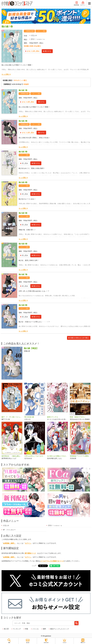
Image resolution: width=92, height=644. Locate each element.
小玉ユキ (34, 35)
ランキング (17, 629)
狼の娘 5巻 (23, 213)
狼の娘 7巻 (23, 274)
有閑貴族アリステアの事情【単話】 (80, 456)
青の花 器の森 (29, 417)
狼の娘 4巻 (23, 182)
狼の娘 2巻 (23, 121)
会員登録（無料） (9, 543)
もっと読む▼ (6, 74)
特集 (27, 629)
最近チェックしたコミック (60, 629)
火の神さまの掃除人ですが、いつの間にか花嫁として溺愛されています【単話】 (57, 456)
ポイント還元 (42, 31)
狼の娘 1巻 (23, 90)
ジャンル (36, 629)
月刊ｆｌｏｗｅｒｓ (38, 39)
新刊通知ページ (30, 553)
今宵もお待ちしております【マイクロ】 (35, 456)
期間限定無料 (30, 31)
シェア (34, 566)
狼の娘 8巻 (23, 305)
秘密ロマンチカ (52, 417)
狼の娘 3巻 (23, 152)
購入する (41, 102)
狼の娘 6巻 (23, 244)
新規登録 (76, 4)
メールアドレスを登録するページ (52, 561)
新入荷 (6, 629)
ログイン (83, 4)
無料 (44, 629)
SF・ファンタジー (9, 530)
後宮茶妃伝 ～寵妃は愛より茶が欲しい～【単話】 (12, 456)
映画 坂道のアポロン (78, 417)
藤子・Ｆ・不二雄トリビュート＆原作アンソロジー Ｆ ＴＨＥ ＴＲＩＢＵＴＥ (12, 417)
